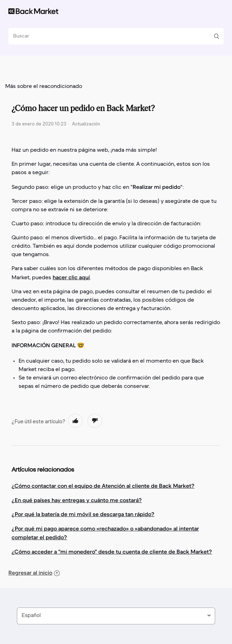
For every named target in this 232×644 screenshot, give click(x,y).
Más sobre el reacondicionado (44, 87)
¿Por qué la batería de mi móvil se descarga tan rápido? (83, 514)
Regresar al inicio (34, 573)
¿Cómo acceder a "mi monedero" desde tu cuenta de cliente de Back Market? (112, 551)
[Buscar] (113, 36)
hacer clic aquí (71, 277)
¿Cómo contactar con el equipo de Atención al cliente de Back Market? (103, 486)
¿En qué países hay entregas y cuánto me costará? (77, 500)
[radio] (75, 421)
